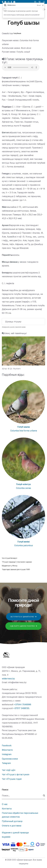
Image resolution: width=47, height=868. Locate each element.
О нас (5, 804)
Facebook (7, 745)
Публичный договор (12, 821)
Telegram (6, 763)
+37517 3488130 (21, 708)
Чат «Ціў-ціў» (9, 770)
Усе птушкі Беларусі (10, 558)
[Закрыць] (43, 5)
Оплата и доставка (12, 826)
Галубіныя (17, 33)
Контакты (7, 809)
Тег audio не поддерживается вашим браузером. (21, 67)
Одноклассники (10, 759)
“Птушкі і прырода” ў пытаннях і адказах (17, 562)
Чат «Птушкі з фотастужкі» (16, 774)
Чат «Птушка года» (12, 779)
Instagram (7, 754)
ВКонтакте (7, 750)
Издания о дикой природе (15, 833)
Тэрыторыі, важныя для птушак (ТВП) (16, 570)
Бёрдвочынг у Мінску (10, 566)
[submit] (44, 796)
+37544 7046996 (22, 704)
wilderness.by (8, 679)
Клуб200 (6, 837)
